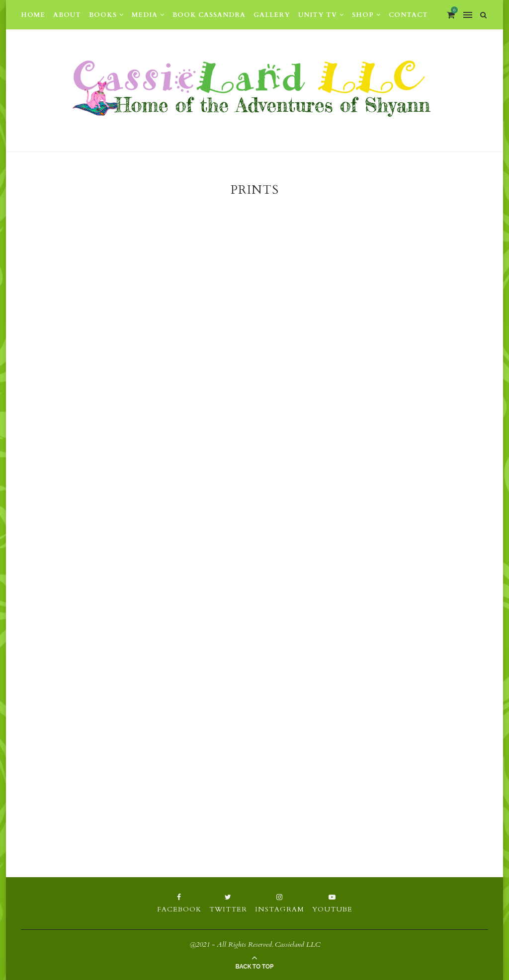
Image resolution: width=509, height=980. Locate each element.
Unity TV (318, 15)
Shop (363, 15)
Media (145, 15)
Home (33, 15)
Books (103, 15)
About (67, 15)
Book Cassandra (209, 15)
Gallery (272, 15)
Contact (408, 15)
